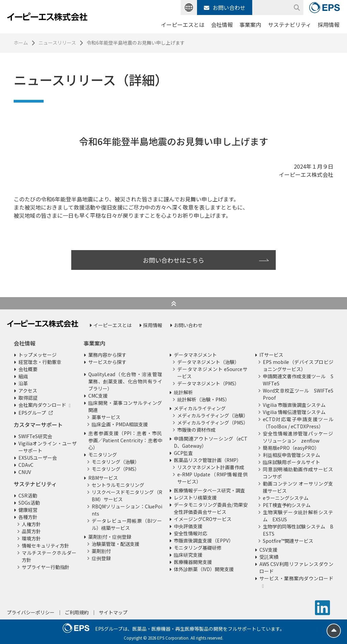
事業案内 (250, 25)
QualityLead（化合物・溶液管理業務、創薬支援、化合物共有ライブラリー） (125, 381)
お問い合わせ (225, 7)
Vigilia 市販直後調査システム (294, 405)
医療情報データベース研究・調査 (209, 490)
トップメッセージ (37, 355)
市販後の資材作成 (196, 430)
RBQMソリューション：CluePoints (127, 510)
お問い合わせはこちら (173, 260)
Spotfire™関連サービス (288, 541)
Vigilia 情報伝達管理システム (294, 412)
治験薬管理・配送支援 (116, 544)
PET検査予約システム (287, 505)
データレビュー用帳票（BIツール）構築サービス (127, 524)
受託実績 (269, 557)
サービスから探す (107, 362)
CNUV (25, 472)
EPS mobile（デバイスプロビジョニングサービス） (298, 365)
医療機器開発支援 (193, 562)
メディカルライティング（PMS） (213, 423)
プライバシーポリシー (31, 612)
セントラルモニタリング (118, 485)
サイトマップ (113, 612)
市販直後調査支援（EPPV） (204, 540)
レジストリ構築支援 (195, 497)
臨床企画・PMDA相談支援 (120, 424)
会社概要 (28, 369)
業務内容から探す (107, 355)
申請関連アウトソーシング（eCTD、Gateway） (211, 442)
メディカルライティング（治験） (213, 415)
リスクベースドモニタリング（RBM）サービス (127, 496)
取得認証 (28, 398)
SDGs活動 (29, 503)
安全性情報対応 (191, 533)
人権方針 (31, 524)
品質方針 (31, 531)
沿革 (23, 383)
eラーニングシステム (286, 498)
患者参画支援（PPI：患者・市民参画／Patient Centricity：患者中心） (125, 440)
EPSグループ (32, 413)
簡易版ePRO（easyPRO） (291, 448)
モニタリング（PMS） (116, 469)
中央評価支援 (188, 526)
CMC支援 (98, 396)
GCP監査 (183, 453)
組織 (23, 376)
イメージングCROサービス (203, 519)
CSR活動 (28, 495)
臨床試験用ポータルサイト (291, 462)
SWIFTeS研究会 (35, 436)
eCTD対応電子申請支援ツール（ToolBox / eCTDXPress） (298, 423)
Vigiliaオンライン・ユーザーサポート (48, 447)
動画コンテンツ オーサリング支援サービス (298, 487)
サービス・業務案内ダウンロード (296, 578)
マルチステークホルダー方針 (49, 556)
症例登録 (101, 558)
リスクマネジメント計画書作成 (211, 467)
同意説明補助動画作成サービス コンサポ (298, 473)
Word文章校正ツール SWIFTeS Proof (298, 394)
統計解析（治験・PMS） (203, 399)
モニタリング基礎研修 (198, 548)
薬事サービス (106, 417)
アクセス (28, 390)
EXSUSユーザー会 (38, 458)
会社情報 (222, 25)
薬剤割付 (101, 551)
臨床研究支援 (188, 555)
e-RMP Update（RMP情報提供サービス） (213, 478)
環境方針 (31, 538)
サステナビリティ (290, 25)
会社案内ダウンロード (42, 405)
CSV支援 (268, 550)
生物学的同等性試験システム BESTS (298, 530)
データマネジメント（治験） (208, 362)
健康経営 (28, 510)
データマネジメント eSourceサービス (213, 373)
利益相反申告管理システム (291, 455)
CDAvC (26, 465)
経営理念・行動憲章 (40, 362)
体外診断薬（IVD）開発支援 (204, 569)
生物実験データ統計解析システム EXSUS (298, 516)
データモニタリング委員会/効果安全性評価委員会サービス (211, 508)
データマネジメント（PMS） (208, 383)
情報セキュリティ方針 (46, 546)
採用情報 (329, 25)
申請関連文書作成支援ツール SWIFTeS (298, 380)
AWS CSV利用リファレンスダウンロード (296, 568)
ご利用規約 (77, 612)
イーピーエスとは (183, 25)
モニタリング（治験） (116, 462)
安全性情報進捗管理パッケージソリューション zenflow (298, 437)
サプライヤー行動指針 (46, 567)
